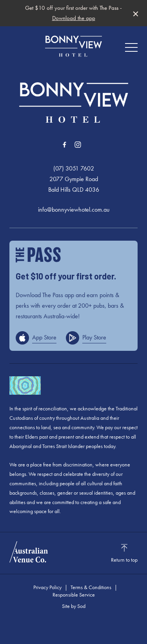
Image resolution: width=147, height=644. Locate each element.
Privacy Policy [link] (47, 587)
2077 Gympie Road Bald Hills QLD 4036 (74, 184)
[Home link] (73, 46)
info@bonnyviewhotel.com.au (74, 210)
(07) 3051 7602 (74, 168)
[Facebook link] (65, 145)
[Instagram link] (78, 145)
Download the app (74, 18)
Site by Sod (74, 606)
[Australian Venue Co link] (29, 552)
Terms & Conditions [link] (91, 587)
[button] (131, 49)
